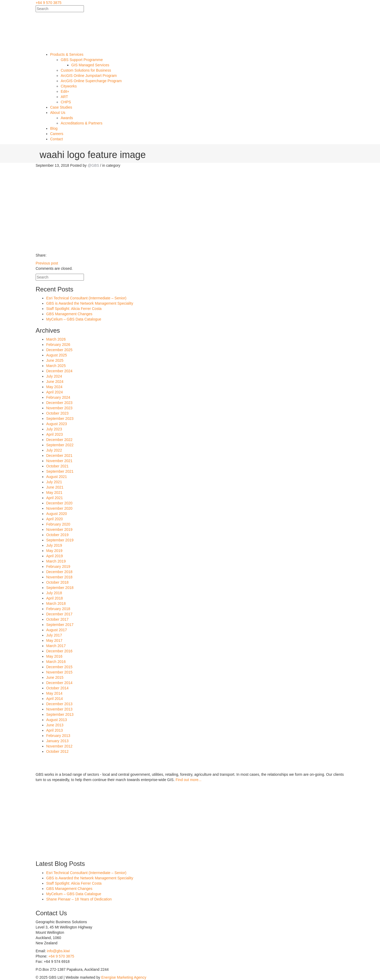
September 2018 (60, 588)
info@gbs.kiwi (58, 951)
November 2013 (59, 709)
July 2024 (54, 376)
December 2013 (59, 704)
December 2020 (59, 503)
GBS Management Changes (69, 314)
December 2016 (59, 651)
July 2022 (54, 450)
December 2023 (59, 403)
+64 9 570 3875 (49, 3)
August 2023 (57, 424)
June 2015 (55, 677)
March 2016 (56, 662)
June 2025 (55, 360)
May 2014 (54, 693)
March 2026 (56, 339)
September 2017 (60, 625)
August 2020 (57, 514)
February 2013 (58, 736)
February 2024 (58, 397)
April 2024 (54, 392)
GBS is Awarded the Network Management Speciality (90, 303)
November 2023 (59, 408)
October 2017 (57, 619)
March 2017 (56, 646)
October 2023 (57, 413)
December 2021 (59, 456)
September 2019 (60, 540)
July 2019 (54, 545)
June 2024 (55, 382)
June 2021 (55, 487)
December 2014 (59, 683)
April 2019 (54, 556)
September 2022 (60, 445)
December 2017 (59, 614)
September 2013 (60, 714)
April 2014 (54, 699)
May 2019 (54, 551)
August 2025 (57, 355)
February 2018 (58, 609)
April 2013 (54, 730)
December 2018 (59, 572)
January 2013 (57, 741)
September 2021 (60, 471)
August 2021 (57, 477)
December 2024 (59, 371)
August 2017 (57, 630)
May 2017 (54, 640)
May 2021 (54, 493)
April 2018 (54, 598)
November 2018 (59, 577)
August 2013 (57, 720)
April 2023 (54, 434)
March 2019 (56, 561)
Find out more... (188, 780)
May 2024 (54, 387)
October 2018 (57, 582)
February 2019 (58, 566)
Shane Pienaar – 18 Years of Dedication (79, 899)
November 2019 (59, 530)
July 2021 (54, 482)
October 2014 (57, 688)
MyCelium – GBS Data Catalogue (74, 319)
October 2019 (57, 535)
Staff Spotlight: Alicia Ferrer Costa (74, 309)
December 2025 (59, 350)
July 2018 (54, 593)
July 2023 (54, 429)
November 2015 (59, 672)
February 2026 (58, 345)
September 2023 (60, 419)
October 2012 (57, 751)
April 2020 (54, 519)
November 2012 (59, 746)
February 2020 (58, 524)
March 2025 (56, 366)
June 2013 (55, 725)
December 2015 (59, 667)
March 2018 (56, 603)
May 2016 (54, 656)
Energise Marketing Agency (124, 977)
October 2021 (57, 466)
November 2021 (59, 461)
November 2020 (59, 508)
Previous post (47, 263)
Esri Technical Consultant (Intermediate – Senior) (86, 298)
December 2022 (59, 440)
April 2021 (54, 498)
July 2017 (54, 635)
